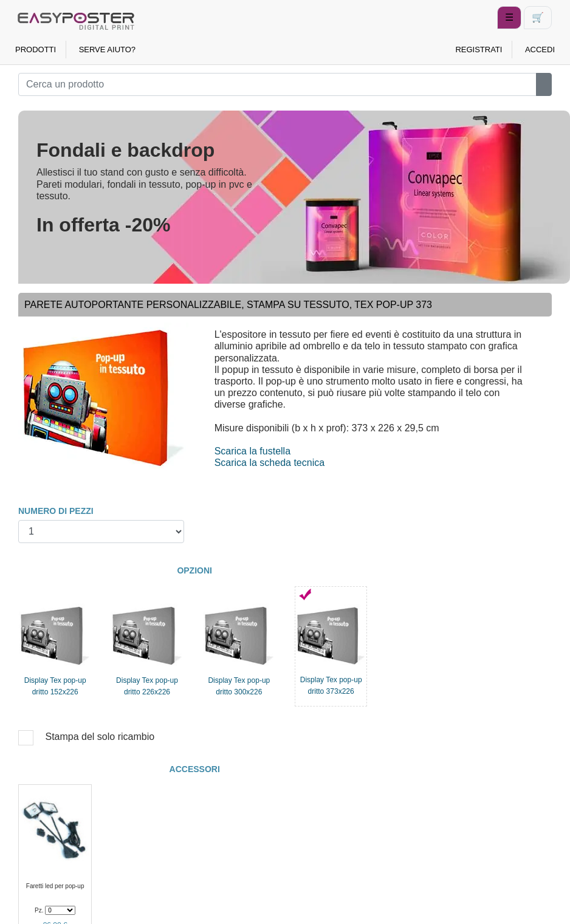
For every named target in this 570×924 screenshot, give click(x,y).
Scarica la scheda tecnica (270, 463)
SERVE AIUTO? (107, 50)
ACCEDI (540, 50)
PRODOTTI (36, 50)
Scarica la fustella (252, 451)
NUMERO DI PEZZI (56, 511)
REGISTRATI (479, 50)
